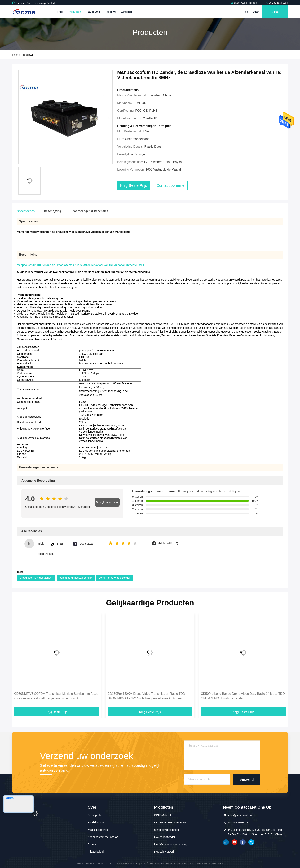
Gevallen (126, 12)
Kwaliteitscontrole (98, 830)
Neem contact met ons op (103, 837)
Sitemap (93, 844)
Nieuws (111, 12)
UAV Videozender (165, 837)
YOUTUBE (234, 842)
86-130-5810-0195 (276, 3)
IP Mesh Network (164, 852)
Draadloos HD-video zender (36, 578)
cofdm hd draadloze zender (76, 578)
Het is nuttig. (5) (168, 544)
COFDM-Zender (164, 815)
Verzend (247, 779)
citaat (275, 12)
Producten (75, 12)
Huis (60, 12)
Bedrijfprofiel (95, 815)
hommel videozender (167, 830)
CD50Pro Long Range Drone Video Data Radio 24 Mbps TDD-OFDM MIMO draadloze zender (243, 696)
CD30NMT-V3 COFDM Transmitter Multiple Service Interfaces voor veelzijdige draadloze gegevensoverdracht (56, 696)
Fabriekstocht (96, 822)
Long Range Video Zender (114, 578)
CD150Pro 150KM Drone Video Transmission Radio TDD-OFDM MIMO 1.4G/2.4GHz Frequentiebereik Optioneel (147, 696)
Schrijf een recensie (107, 502)
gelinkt (226, 842)
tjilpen (251, 842)
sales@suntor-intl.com (244, 3)
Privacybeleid (96, 852)
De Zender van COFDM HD (171, 822)
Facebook (243, 842)
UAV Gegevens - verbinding (171, 844)
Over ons (95, 12)
